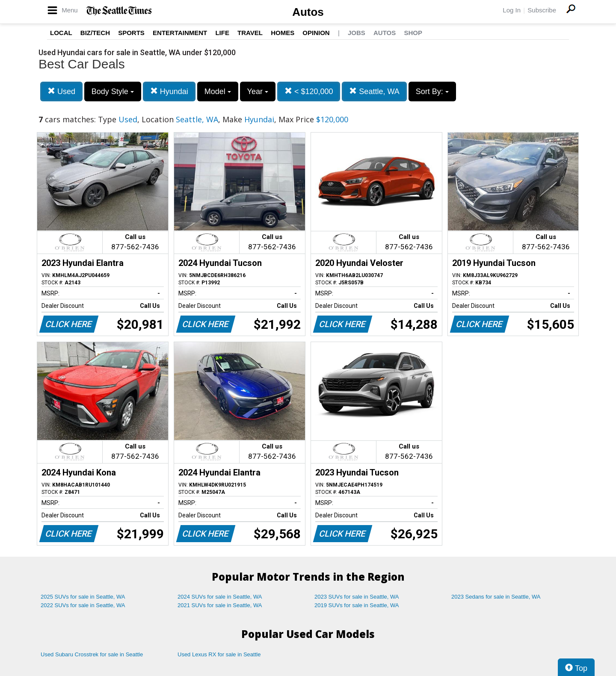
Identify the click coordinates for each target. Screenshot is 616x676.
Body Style (113, 92)
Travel (250, 33)
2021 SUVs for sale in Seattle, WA (220, 605)
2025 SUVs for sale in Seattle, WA (83, 597)
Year (258, 92)
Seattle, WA (374, 91)
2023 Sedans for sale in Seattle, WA (496, 597)
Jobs (357, 33)
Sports (131, 33)
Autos (308, 12)
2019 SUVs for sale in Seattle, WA (357, 605)
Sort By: (432, 92)
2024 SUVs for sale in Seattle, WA (220, 597)
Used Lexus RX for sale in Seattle (219, 654)
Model (218, 92)
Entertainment (180, 33)
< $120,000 (309, 91)
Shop (413, 33)
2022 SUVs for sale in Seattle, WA (83, 605)
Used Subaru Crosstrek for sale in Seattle (92, 654)
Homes (283, 33)
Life (222, 33)
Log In (512, 10)
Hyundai (169, 91)
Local (61, 33)
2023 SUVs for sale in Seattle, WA (357, 597)
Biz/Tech (95, 33)
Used (61, 91)
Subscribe (542, 10)
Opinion (316, 33)
